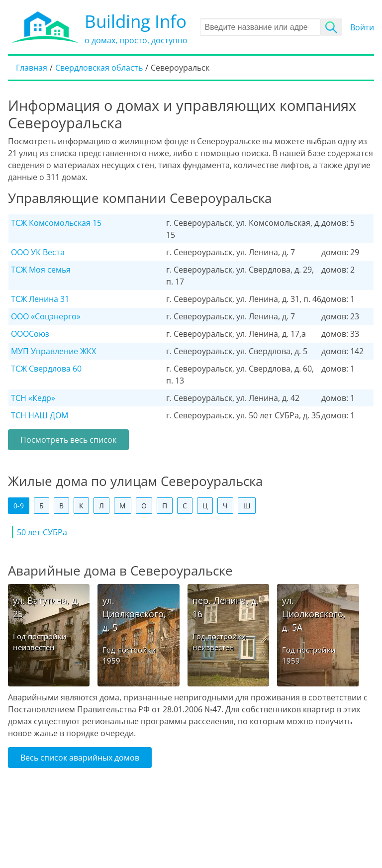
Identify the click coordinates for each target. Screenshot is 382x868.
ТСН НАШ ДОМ (40, 415)
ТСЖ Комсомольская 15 (56, 223)
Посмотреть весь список (68, 440)
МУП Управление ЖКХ (53, 351)
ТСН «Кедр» (33, 398)
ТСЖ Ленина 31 (40, 299)
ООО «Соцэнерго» (46, 316)
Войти (362, 27)
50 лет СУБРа (42, 532)
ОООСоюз (30, 334)
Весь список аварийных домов (80, 758)
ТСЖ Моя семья (41, 270)
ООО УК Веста (38, 252)
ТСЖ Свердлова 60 (46, 369)
